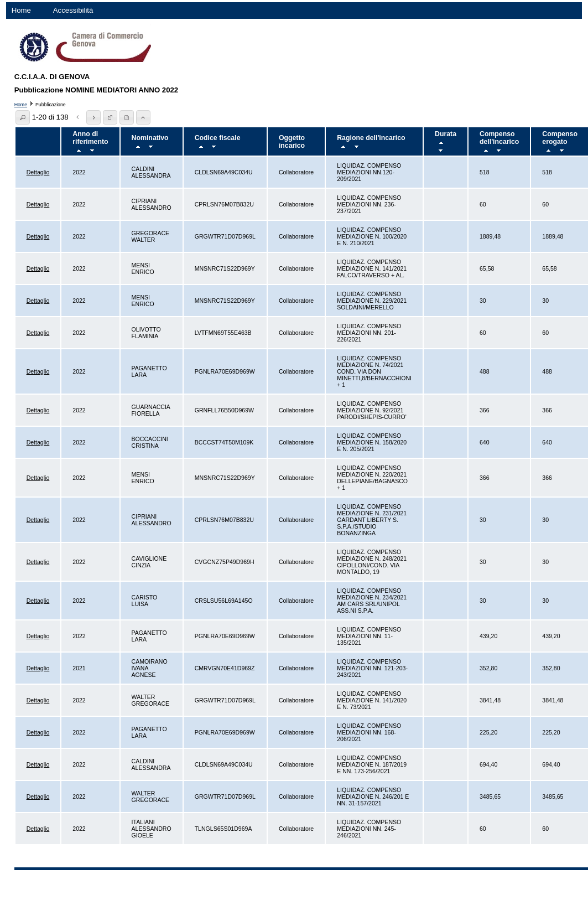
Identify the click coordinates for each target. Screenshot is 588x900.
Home (21, 10)
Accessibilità (73, 10)
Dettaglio (38, 172)
